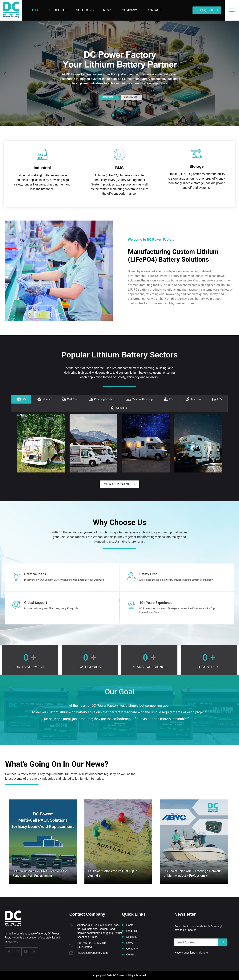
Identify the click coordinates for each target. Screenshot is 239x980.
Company (129, 10)
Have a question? (191, 953)
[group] (119, 74)
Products (58, 10)
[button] (5, 74)
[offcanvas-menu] (232, 10)
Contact (154, 10)
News (108, 10)
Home (35, 10)
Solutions (85, 10)
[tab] (21, 399)
